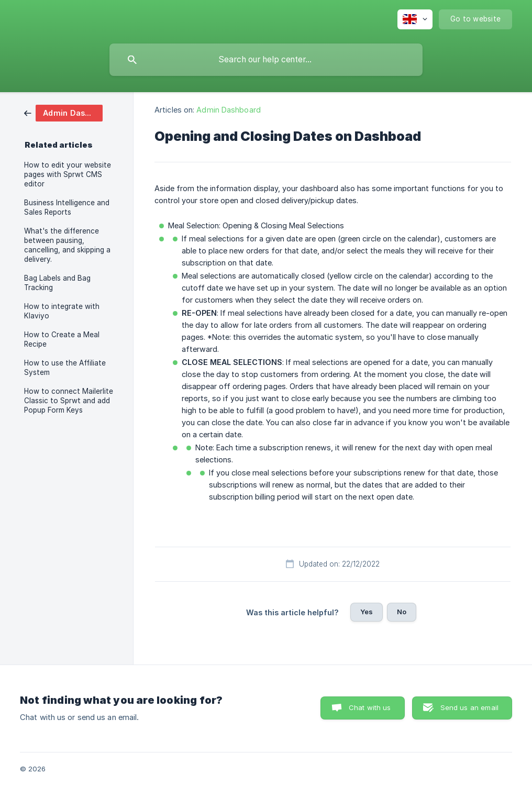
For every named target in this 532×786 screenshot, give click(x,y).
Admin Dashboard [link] (229, 110)
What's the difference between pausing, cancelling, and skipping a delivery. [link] (67, 245)
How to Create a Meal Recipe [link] (62, 339)
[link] (63, 112)
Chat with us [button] (370, 707)
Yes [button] (367, 612)
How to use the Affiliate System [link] (65, 368)
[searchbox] (266, 60)
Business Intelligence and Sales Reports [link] (67, 207)
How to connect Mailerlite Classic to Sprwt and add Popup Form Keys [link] (69, 401)
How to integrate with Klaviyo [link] (62, 311)
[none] (415, 19)
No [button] (402, 612)
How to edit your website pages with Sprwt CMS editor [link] (68, 174)
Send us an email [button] (469, 707)
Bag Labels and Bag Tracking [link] (57, 283)
